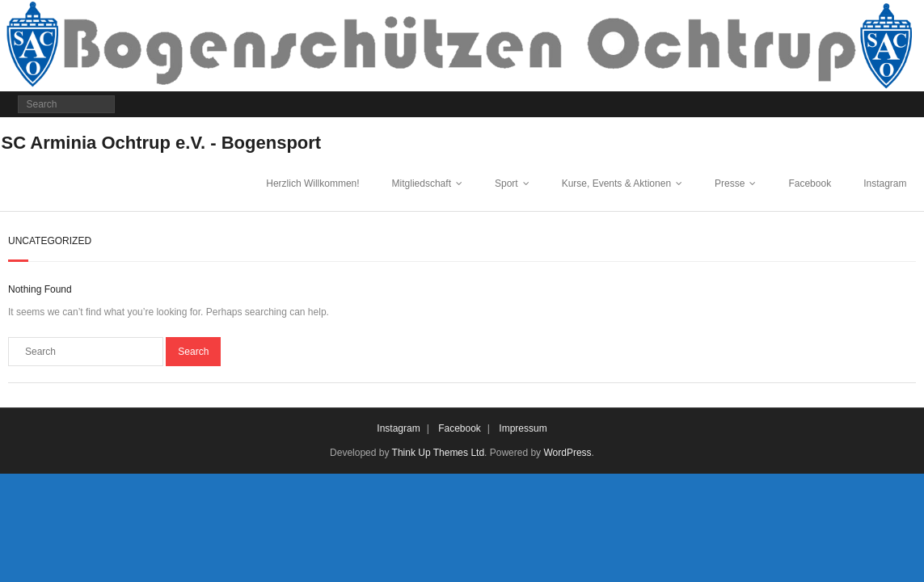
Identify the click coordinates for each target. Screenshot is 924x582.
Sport (506, 183)
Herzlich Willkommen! (312, 183)
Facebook (810, 183)
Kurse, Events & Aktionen (616, 183)
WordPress (567, 453)
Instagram (885, 183)
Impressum (523, 428)
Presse (730, 183)
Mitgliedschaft (422, 183)
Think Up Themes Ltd (439, 453)
